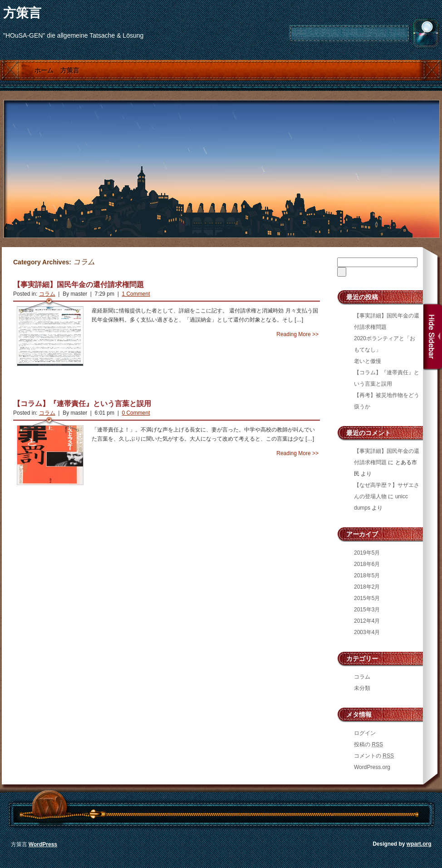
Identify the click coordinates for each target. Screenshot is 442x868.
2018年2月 (367, 587)
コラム (47, 294)
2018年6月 (367, 564)
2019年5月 (367, 553)
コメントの (374, 756)
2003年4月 (367, 632)
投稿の (368, 744)
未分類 (362, 688)
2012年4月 (367, 621)
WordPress (43, 844)
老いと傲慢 (368, 361)
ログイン (365, 733)
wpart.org (419, 844)
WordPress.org (372, 767)
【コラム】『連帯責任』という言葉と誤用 (82, 404)
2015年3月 (367, 610)
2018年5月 (367, 575)
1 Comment (136, 294)
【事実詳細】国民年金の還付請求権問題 (79, 285)
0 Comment (136, 413)
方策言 (22, 13)
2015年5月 (367, 598)
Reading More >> (297, 334)
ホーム (44, 70)
